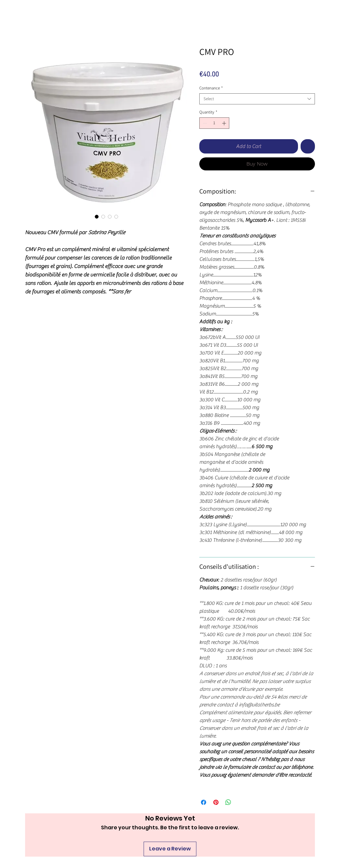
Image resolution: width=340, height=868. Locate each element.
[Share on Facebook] (204, 802)
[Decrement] (204, 123)
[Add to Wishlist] (308, 146)
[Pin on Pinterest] (216, 802)
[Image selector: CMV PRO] (97, 217)
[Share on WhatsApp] (228, 802)
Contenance (211, 88)
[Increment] (225, 123)
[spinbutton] (214, 123)
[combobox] (257, 99)
